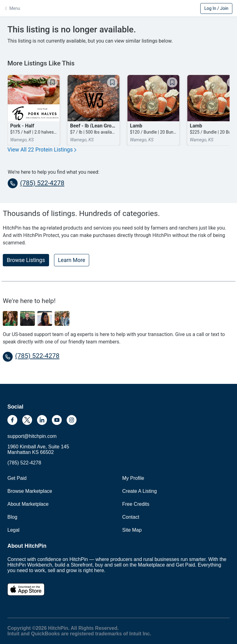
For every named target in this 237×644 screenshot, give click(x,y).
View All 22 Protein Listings (42, 150)
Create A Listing (139, 491)
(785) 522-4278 (36, 183)
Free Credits (136, 504)
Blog (12, 517)
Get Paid (17, 478)
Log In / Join (216, 8)
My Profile (133, 478)
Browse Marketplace (30, 491)
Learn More (72, 260)
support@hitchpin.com (32, 436)
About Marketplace (28, 504)
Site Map (132, 530)
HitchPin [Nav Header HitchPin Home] (118, 9)
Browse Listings (26, 260)
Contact (131, 517)
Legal (13, 530)
